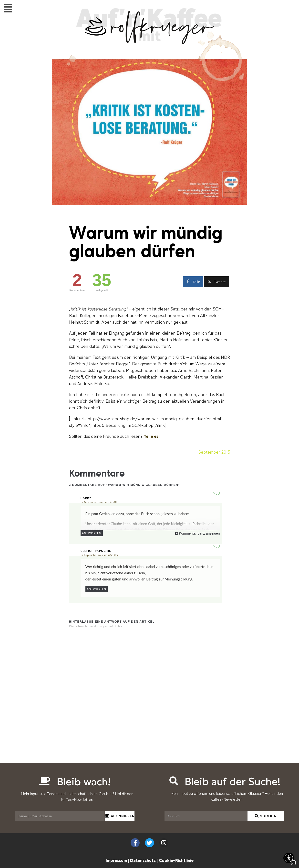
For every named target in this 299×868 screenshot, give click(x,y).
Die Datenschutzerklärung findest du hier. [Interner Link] (97, 627)
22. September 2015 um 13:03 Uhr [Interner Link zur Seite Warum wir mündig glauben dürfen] (99, 502)
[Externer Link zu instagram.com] (164, 843)
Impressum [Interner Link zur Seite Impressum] (116, 860)
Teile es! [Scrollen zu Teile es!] (152, 436)
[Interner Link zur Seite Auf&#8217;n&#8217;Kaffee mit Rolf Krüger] (150, 42)
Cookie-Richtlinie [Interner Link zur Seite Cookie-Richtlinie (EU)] (176, 860)
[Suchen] (206, 816)
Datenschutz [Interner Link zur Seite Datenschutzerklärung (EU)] (143, 860)
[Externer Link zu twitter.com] (217, 282)
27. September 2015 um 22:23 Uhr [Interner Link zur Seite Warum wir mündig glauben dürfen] (99, 555)
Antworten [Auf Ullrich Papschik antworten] (97, 589)
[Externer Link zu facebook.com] (192, 282)
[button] (8, 8)
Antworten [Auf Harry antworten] (92, 533)
